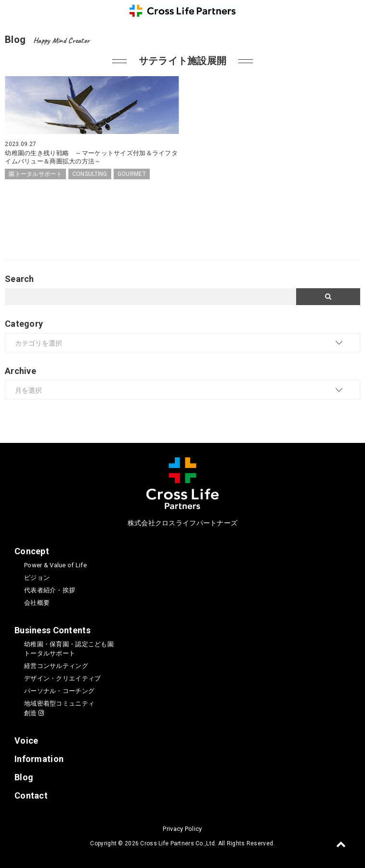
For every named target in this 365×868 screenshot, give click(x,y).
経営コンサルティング (56, 666)
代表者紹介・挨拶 (50, 590)
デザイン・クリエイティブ (62, 678)
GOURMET (132, 174)
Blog (24, 777)
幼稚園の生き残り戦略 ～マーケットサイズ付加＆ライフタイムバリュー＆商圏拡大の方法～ (91, 157)
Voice (26, 741)
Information (39, 759)
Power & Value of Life (55, 565)
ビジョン (37, 578)
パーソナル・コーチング (59, 691)
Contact (31, 795)
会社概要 (37, 603)
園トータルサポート (35, 174)
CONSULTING (90, 174)
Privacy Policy (182, 829)
